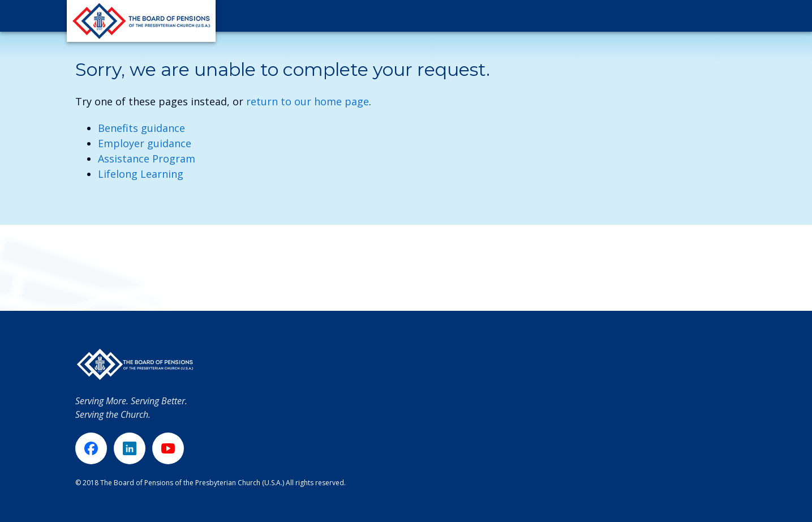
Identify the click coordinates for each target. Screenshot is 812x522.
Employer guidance (145, 143)
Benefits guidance (141, 128)
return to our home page (308, 101)
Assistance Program (147, 159)
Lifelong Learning (141, 174)
